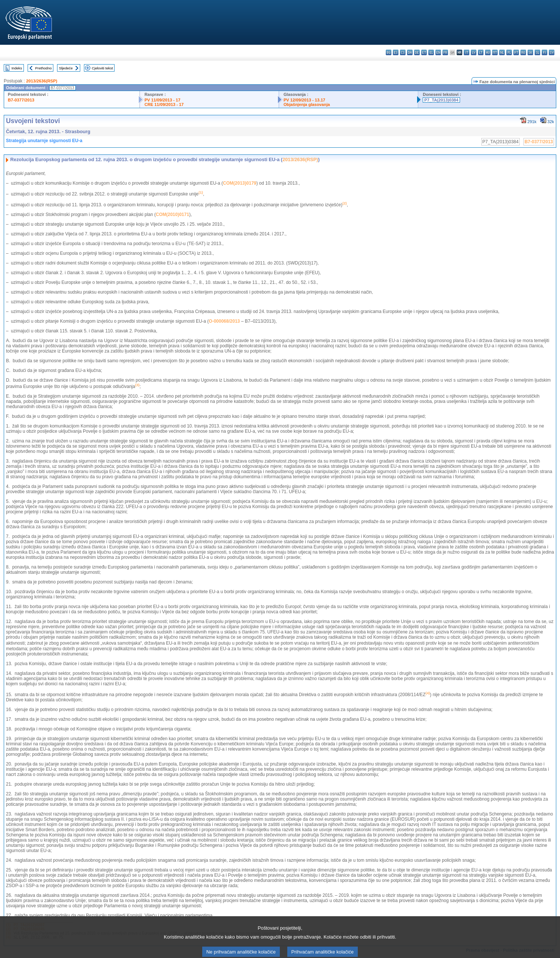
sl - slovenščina (537, 52)
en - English (438, 52)
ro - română (523, 52)
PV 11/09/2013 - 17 (162, 100)
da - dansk (410, 52)
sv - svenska (552, 52)
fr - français (445, 52)
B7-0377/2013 (21, 100)
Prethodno (43, 68)
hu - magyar (488, 52)
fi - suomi (545, 52)
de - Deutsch (417, 52)
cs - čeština (403, 52)
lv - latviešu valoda (474, 52)
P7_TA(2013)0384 (441, 100)
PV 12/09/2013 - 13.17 (304, 100)
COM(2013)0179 (240, 183)
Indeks (17, 68)
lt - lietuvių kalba (481, 52)
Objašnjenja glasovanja (307, 104)
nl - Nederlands (502, 52)
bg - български (389, 52)
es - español (396, 52)
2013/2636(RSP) (42, 81)
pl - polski (509, 52)
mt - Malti (495, 52)
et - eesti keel (424, 52)
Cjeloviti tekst (102, 68)
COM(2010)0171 (173, 215)
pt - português (516, 52)
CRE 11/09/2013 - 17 (164, 104)
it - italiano (467, 52)
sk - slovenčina (530, 52)
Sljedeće (66, 68)
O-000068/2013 (224, 321)
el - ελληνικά (431, 52)
